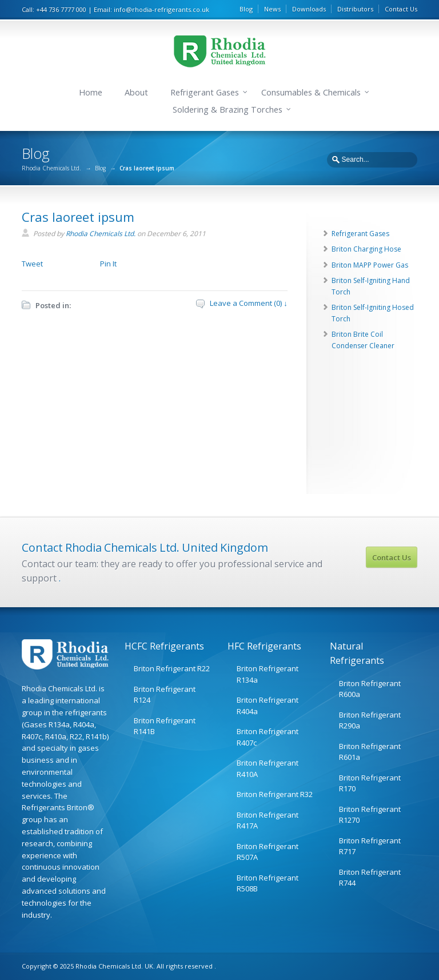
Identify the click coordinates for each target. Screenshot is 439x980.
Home (91, 92)
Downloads (309, 9)
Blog (246, 9)
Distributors (355, 9)
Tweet (32, 264)
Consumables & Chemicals (311, 92)
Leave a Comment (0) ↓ (249, 303)
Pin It (108, 264)
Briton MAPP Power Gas (370, 265)
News (272, 9)
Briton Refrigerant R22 (172, 668)
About (136, 92)
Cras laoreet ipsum (78, 217)
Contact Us (401, 9)
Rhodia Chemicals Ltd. (51, 168)
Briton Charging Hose (366, 249)
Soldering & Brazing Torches (228, 109)
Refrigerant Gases (205, 92)
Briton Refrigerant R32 (275, 794)
